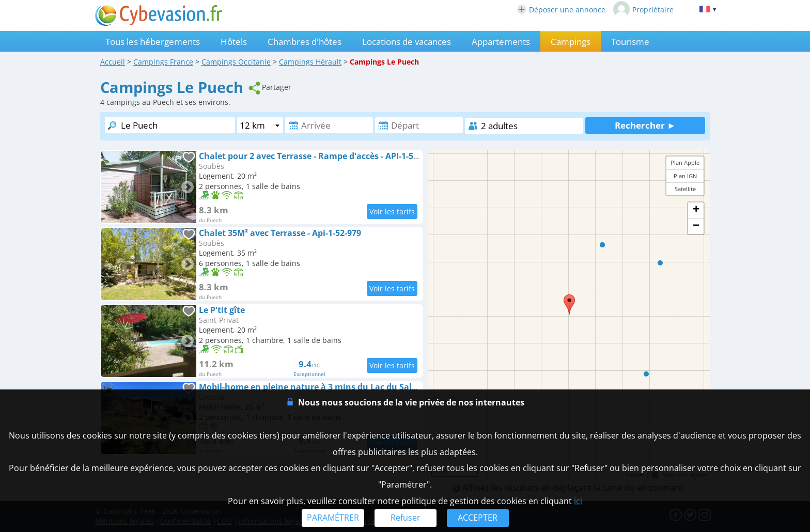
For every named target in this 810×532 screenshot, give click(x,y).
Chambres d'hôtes (305, 42)
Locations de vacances (407, 42)
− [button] (696, 226)
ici (578, 501)
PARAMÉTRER (333, 518)
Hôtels (234, 42)
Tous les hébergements (153, 42)
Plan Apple (685, 162)
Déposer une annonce (561, 10)
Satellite (685, 189)
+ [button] (696, 210)
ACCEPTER (478, 518)
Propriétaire (643, 9)
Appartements (501, 42)
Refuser (406, 518)
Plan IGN (685, 176)
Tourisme (630, 42)
